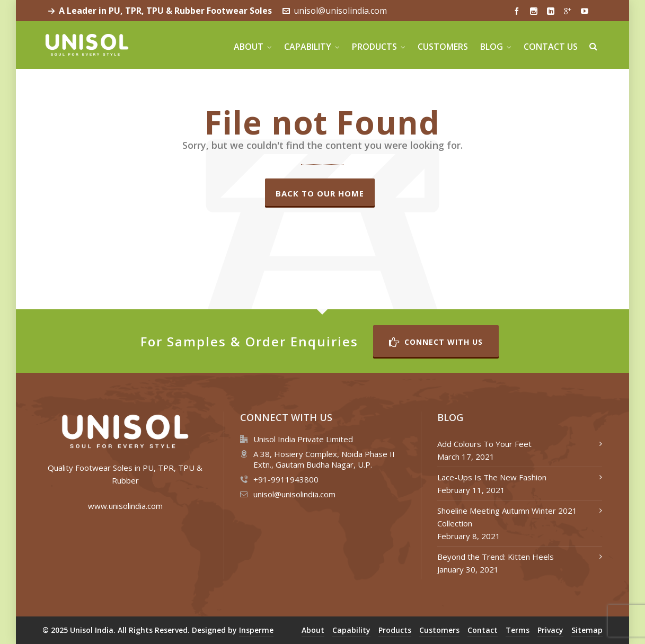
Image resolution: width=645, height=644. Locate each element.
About (313, 630)
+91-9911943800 (286, 479)
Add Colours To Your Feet (484, 444)
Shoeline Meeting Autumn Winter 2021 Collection (507, 517)
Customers (439, 630)
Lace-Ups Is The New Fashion (492, 477)
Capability (351, 630)
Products (395, 630)
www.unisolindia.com (125, 506)
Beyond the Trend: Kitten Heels (496, 557)
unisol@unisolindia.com (335, 11)
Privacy (550, 630)
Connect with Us (436, 342)
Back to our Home (320, 193)
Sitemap (587, 630)
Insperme (256, 630)
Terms (518, 630)
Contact (483, 630)
